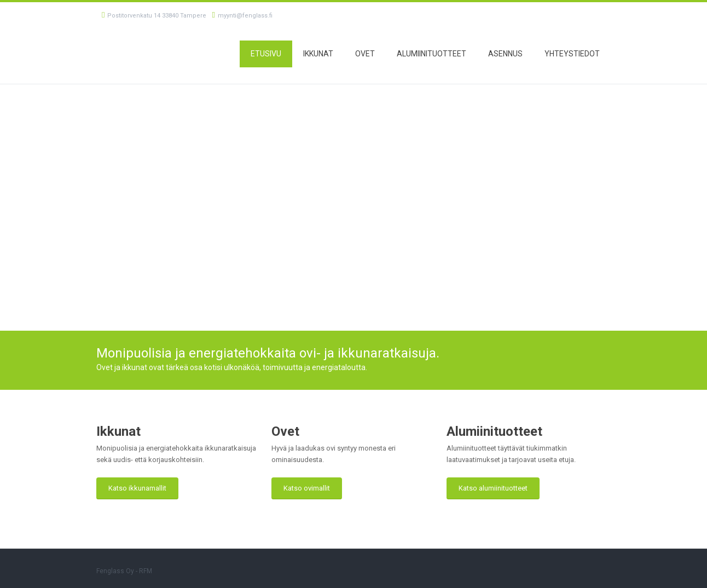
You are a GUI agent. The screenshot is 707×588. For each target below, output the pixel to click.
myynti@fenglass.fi (242, 16)
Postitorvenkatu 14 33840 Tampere (154, 16)
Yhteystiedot (572, 54)
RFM (146, 571)
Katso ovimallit (307, 488)
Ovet (365, 54)
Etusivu (266, 54)
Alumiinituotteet (431, 54)
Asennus (505, 54)
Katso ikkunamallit (137, 488)
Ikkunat (318, 54)
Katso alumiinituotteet (493, 488)
